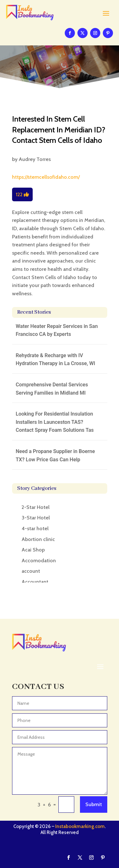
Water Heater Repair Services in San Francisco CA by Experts (57, 330)
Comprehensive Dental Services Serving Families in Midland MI (52, 389)
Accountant (35, 582)
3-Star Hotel (36, 518)
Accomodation (39, 561)
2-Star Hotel (36, 507)
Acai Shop (33, 550)
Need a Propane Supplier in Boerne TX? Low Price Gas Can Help (56, 455)
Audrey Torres (35, 159)
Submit (94, 804)
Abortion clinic (38, 539)
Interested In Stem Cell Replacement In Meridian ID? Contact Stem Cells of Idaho (59, 130)
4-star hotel (35, 528)
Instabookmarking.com (80, 826)
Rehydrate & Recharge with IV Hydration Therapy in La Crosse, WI (56, 360)
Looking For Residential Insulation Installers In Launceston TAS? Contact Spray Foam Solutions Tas (55, 422)
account (31, 571)
